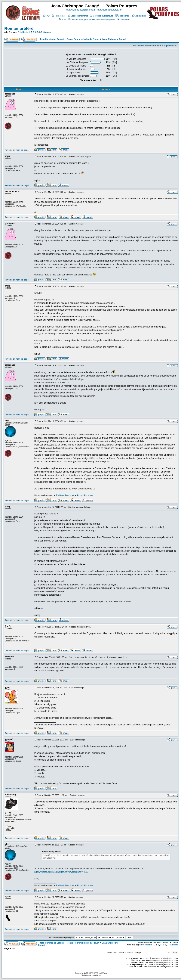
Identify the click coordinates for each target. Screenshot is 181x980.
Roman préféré (19, 28)
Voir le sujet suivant (167, 46)
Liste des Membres (78, 16)
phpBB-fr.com (96, 975)
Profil (63, 19)
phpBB (86, 973)
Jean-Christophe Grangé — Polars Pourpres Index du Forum (69, 39)
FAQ (46, 16)
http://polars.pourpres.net (110, 10)
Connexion (124, 19)
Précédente (23, 32)
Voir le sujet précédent (144, 46)
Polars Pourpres (85, 495)
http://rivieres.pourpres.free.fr (81, 10)
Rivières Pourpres (65, 495)
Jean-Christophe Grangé (114, 39)
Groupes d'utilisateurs (101, 16)
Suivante (47, 32)
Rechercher (59, 16)
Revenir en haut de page (17, 150)
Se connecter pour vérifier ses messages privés (92, 19)
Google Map (122, 16)
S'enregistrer (139, 16)
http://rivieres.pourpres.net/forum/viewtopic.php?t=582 (61, 872)
